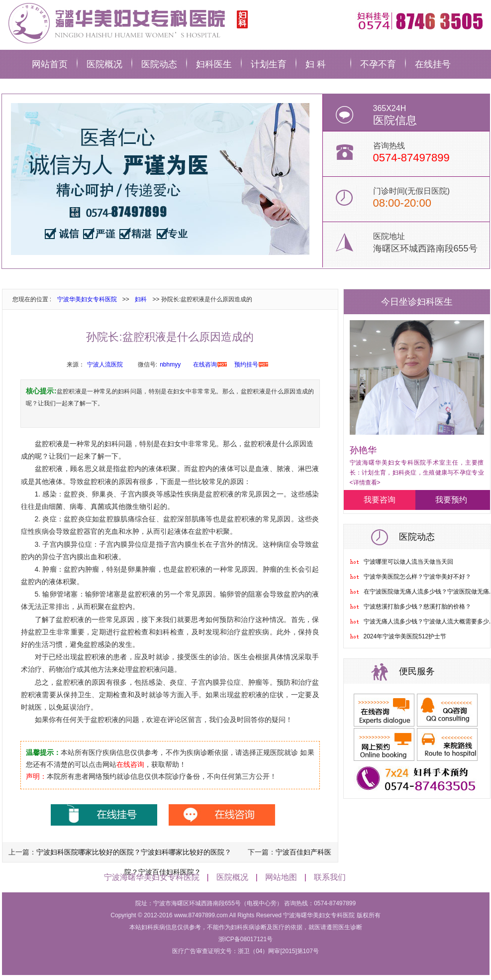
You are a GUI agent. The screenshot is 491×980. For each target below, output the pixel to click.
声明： (36, 776)
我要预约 (451, 500)
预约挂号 (246, 365)
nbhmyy (170, 365)
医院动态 (159, 64)
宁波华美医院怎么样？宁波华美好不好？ (417, 577)
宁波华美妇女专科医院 (87, 299)
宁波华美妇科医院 (126, 22)
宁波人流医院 (105, 365)
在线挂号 (433, 64)
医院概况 (104, 64)
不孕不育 (378, 64)
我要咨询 (380, 500)
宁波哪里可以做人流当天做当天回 (408, 562)
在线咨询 (205, 365)
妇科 (141, 299)
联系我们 (330, 877)
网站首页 (50, 64)
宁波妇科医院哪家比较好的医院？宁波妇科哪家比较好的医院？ (134, 852)
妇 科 (316, 64)
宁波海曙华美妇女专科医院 (152, 877)
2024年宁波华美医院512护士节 (405, 636)
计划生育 (269, 64)
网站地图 (281, 877)
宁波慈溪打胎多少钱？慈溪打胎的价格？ (417, 607)
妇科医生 (214, 64)
